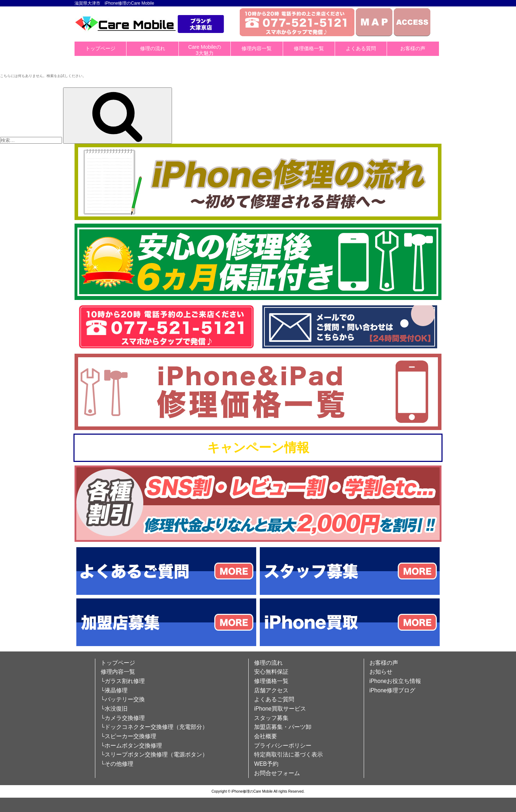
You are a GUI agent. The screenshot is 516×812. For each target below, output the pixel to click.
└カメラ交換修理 (123, 718)
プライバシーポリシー (283, 746)
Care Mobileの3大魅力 (205, 50)
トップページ (100, 48)
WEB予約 (266, 764)
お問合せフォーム (277, 773)
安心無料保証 (271, 672)
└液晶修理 (114, 690)
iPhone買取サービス (280, 709)
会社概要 (266, 736)
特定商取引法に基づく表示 (288, 754)
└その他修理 (117, 764)
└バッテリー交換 (123, 699)
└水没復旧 (114, 709)
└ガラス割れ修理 (123, 681)
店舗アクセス (271, 690)
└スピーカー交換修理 (128, 736)
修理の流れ (153, 48)
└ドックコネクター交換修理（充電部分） (154, 727)
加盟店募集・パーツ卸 (283, 727)
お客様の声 (413, 48)
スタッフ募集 (271, 718)
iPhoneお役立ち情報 (395, 681)
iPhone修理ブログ (393, 690)
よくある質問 (361, 48)
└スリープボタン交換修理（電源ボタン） (154, 754)
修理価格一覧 (309, 48)
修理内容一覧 (257, 48)
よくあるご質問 (274, 699)
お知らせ (381, 672)
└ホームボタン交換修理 (131, 746)
